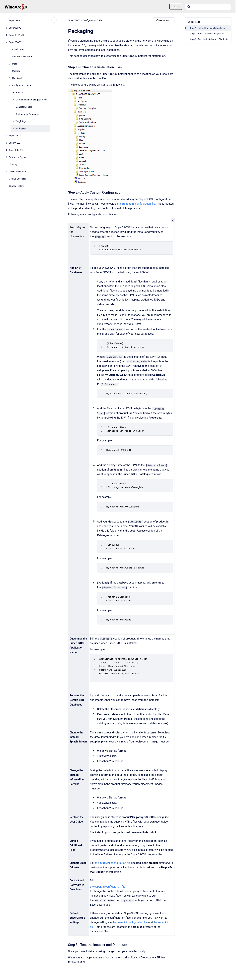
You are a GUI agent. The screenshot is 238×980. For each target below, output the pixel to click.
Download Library (17, 172)
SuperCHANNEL (17, 35)
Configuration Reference (27, 114)
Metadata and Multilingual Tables (32, 100)
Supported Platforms (22, 57)
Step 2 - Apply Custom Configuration (208, 34)
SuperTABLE (15, 136)
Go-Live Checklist (17, 179)
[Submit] (189, 7)
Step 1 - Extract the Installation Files (207, 28)
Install (15, 64)
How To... (20, 93)
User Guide (17, 78)
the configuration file (136, 204)
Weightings (21, 121)
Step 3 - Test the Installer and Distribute (209, 39)
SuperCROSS (15, 42)
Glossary (13, 164)
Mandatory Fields (24, 107)
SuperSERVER (16, 28)
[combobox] (208, 7)
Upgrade (16, 71)
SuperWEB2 (15, 143)
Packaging (21, 128)
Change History (16, 186)
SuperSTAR (14, 21)
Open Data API (16, 150)
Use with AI (164, 20)
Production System (18, 157)
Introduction (18, 49)
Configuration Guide (22, 85)
